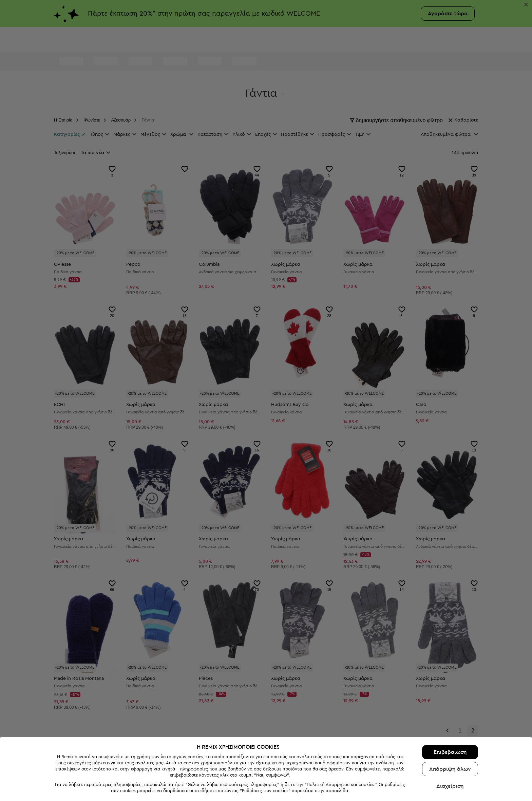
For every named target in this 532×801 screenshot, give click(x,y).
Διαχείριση (450, 766)
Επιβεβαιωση (450, 732)
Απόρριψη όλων (450, 749)
